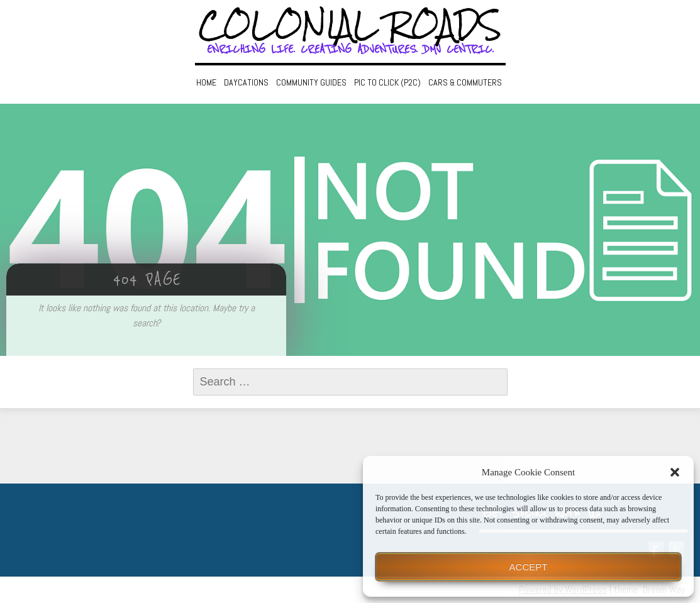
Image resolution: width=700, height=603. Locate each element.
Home (206, 82)
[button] (675, 472)
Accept (529, 567)
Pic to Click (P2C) (387, 82)
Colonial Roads (350, 25)
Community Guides (311, 82)
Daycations (246, 82)
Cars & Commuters (465, 82)
